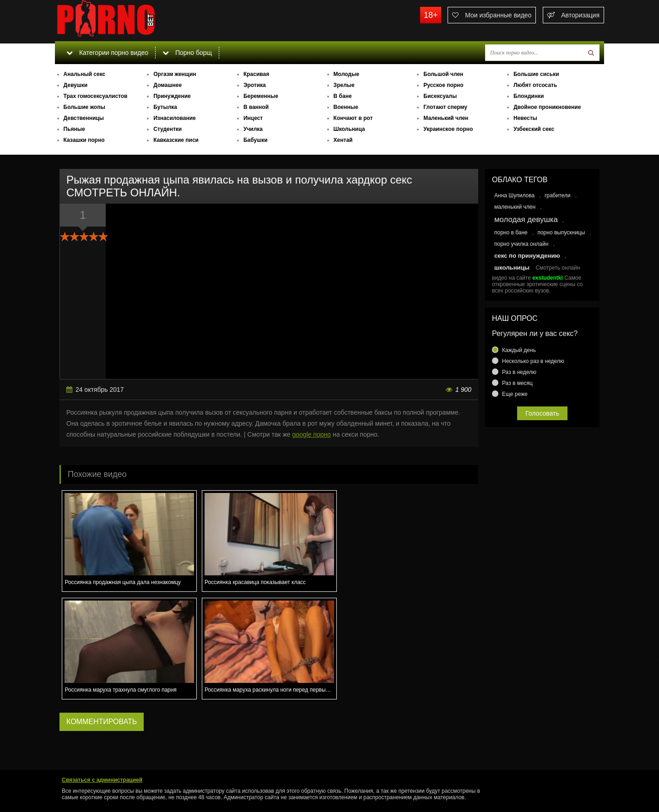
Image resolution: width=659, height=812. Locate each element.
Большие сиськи (536, 74)
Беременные (261, 96)
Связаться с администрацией (102, 780)
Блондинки (529, 96)
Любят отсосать (535, 85)
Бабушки (256, 140)
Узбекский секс (534, 129)
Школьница (349, 129)
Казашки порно (84, 140)
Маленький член (446, 118)
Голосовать (542, 413)
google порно (312, 434)
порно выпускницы (561, 233)
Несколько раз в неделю (533, 361)
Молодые (346, 74)
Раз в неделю (519, 372)
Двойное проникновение (547, 107)
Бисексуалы (440, 96)
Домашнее (167, 85)
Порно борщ (187, 53)
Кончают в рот (353, 118)
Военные (346, 107)
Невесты (525, 118)
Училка (253, 129)
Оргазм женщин (175, 74)
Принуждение (172, 96)
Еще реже (515, 394)
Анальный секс (85, 74)
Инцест (253, 118)
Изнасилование (175, 118)
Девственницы (84, 118)
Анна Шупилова (514, 195)
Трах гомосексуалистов (96, 96)
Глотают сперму (445, 107)
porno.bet (124, 21)
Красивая (256, 74)
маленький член (515, 207)
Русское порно (443, 85)
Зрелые (344, 85)
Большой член (443, 74)
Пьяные (74, 129)
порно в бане (511, 233)
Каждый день (519, 350)
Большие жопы (84, 107)
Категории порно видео (107, 53)
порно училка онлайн (521, 244)
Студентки (167, 129)
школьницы (512, 268)
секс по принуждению (527, 256)
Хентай (343, 140)
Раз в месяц (517, 383)
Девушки (76, 85)
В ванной (256, 107)
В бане (343, 96)
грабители (558, 195)
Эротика (255, 85)
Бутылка (165, 107)
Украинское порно (448, 129)
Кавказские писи (176, 140)
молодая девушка (526, 219)
